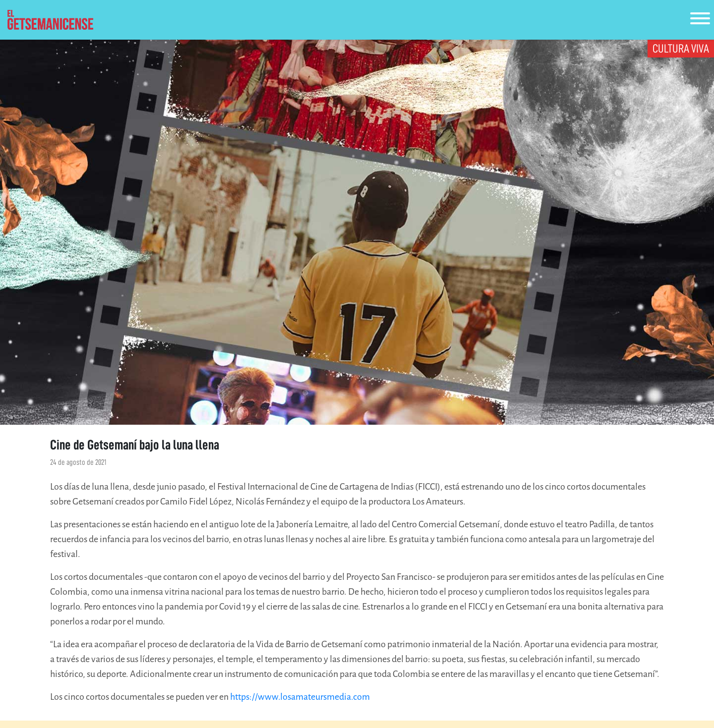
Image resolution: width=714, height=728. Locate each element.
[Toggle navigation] (700, 20)
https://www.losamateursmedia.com (300, 697)
